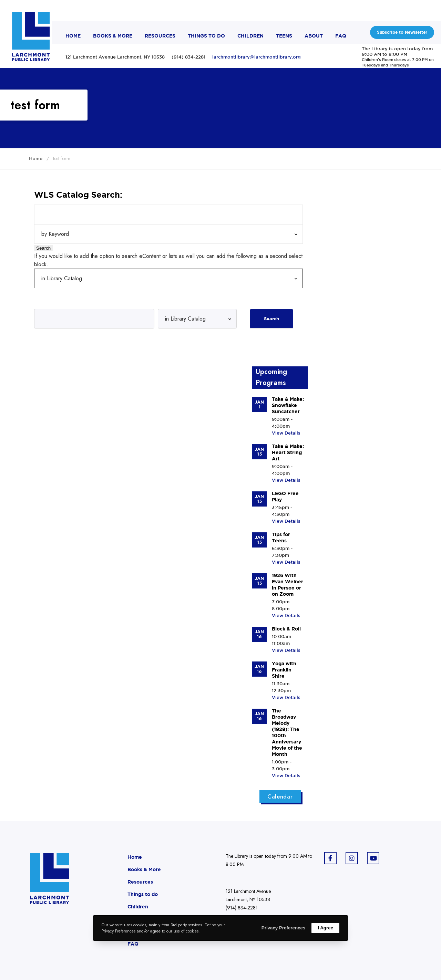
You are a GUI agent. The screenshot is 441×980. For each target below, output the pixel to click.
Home (135, 857)
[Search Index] (168, 234)
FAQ (133, 944)
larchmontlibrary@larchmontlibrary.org (257, 57)
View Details (286, 433)
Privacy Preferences (283, 928)
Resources (140, 882)
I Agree (325, 928)
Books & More (144, 869)
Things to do (143, 894)
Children (138, 907)
